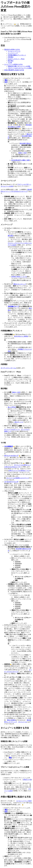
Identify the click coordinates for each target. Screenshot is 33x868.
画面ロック (8, 431)
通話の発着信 (11, 720)
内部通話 (11, 57)
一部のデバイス (18, 422)
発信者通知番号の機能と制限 (20, 160)
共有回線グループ (13, 306)
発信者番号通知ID (25, 143)
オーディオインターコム (8, 368)
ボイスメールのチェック (12, 429)
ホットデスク (12, 407)
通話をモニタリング (20, 284)
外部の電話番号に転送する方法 (14, 70)
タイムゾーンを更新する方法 (13, 64)
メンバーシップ (13, 53)
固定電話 (11, 61)
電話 (6, 80)
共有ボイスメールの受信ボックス (19, 471)
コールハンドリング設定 (24, 801)
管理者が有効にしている (19, 277)
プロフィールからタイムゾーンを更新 (20, 68)
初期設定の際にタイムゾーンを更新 (19, 66)
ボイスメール (23, 722)
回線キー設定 (23, 153)
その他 (10, 63)
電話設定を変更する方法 (12, 50)
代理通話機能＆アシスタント (17, 55)
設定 (6, 82)
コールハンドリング (14, 51)
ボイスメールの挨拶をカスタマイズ (18, 478)
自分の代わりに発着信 (21, 336)
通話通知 (11, 236)
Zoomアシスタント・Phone (16, 59)
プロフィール (27, 780)
